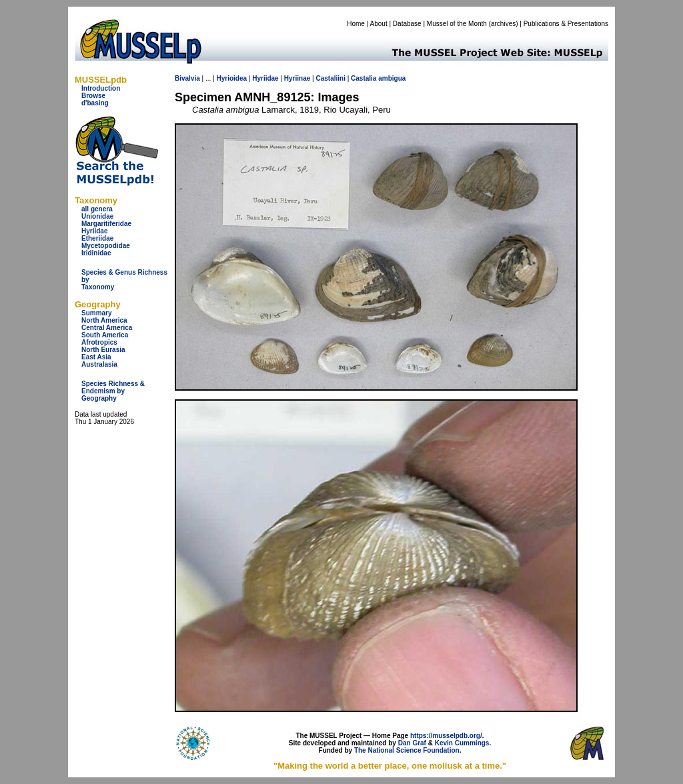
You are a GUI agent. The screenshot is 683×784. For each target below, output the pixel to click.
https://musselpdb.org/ (446, 736)
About (379, 24)
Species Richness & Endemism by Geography (113, 391)
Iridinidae (96, 253)
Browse (93, 96)
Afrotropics (99, 342)
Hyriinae (297, 78)
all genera (97, 209)
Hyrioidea (231, 78)
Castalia (364, 78)
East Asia (96, 357)
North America (104, 320)
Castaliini (330, 78)
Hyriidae (94, 231)
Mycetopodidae (106, 246)
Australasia (99, 364)
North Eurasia (103, 350)
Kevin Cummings (462, 743)
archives (503, 24)
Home (356, 24)
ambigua (392, 78)
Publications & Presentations (566, 24)
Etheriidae (97, 238)
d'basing (95, 103)
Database (407, 24)
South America (105, 335)
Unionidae (97, 216)
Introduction (101, 88)
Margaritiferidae (106, 224)
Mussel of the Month (457, 24)
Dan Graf (412, 743)
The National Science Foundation (407, 750)
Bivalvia (187, 78)
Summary (97, 313)
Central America (107, 328)
